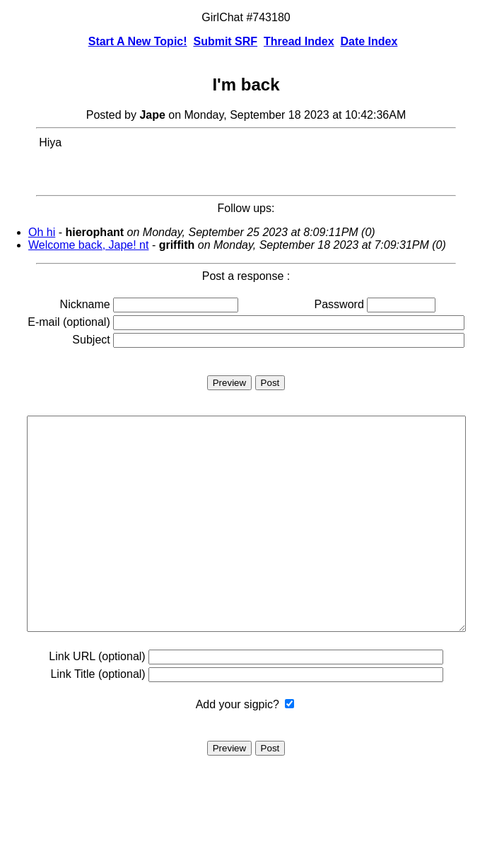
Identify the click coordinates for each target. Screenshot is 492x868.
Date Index (369, 41)
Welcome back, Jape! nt (88, 245)
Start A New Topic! (138, 41)
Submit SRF (225, 41)
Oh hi (42, 232)
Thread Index (299, 41)
